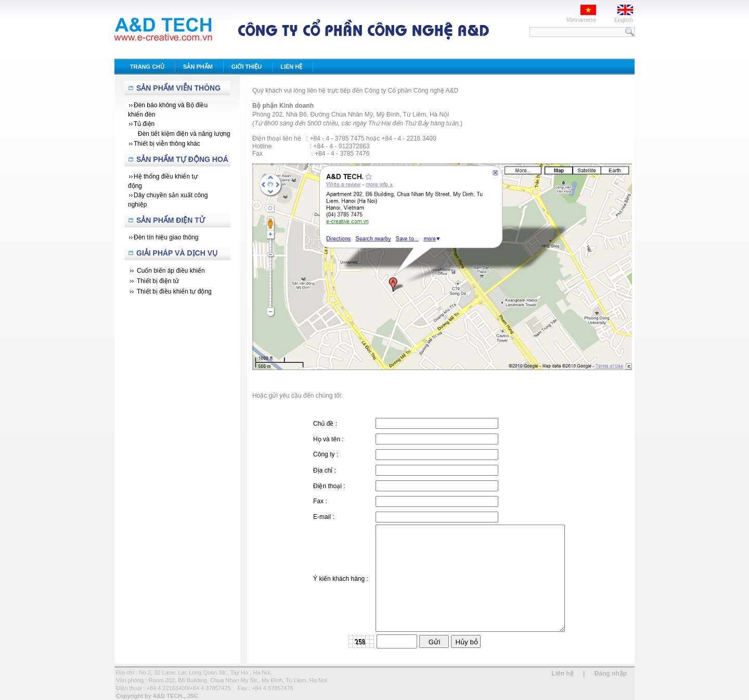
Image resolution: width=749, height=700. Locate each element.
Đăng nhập (611, 673)
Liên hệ (562, 673)
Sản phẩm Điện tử (171, 220)
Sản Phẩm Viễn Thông (178, 88)
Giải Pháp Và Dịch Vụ (177, 253)
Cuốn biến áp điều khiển (171, 271)
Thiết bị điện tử (158, 281)
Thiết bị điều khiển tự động (174, 291)
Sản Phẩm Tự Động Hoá (182, 159)
